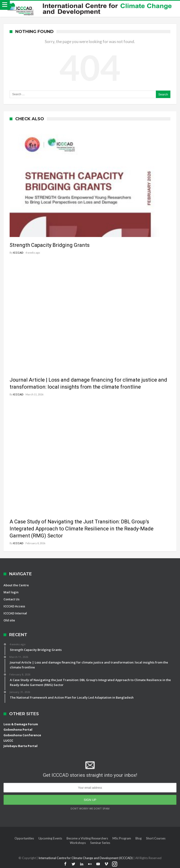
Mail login (11, 592)
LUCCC (8, 740)
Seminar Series (100, 843)
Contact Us (11, 599)
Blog (139, 838)
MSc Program (122, 838)
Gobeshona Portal (18, 729)
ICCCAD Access (14, 606)
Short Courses (156, 838)
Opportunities (24, 838)
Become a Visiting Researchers (87, 838)
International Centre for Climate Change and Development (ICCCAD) (86, 858)
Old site (9, 620)
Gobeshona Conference (22, 735)
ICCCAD (18, 253)
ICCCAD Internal (15, 613)
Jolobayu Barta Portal (21, 746)
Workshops (78, 843)
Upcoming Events (50, 838)
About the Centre (16, 585)
